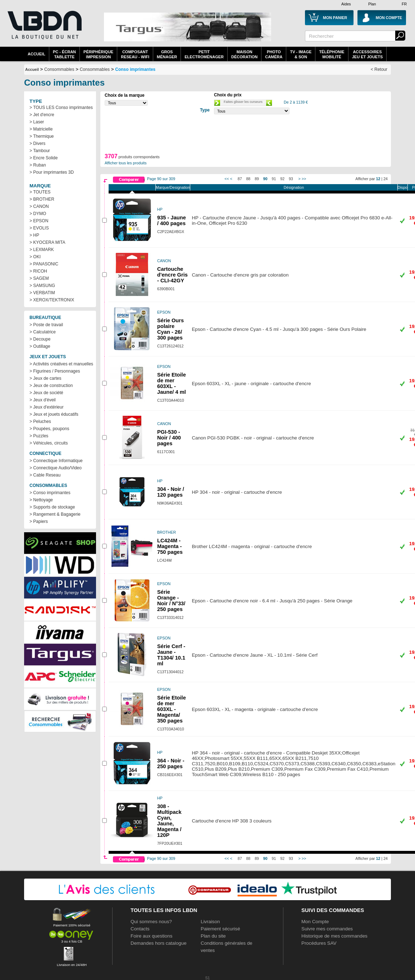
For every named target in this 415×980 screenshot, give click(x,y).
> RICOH (38, 271)
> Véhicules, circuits (49, 443)
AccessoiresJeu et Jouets (368, 54)
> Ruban (38, 165)
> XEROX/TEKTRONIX (52, 300)
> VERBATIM (42, 293)
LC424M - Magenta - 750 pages (170, 546)
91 (274, 179)
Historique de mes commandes (334, 936)
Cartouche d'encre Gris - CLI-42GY (172, 275)
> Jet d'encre (42, 115)
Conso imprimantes (135, 69)
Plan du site (213, 936)
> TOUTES (40, 192)
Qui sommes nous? (151, 922)
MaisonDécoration (244, 54)
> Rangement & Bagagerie (55, 514)
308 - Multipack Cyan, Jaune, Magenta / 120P (169, 821)
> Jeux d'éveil (43, 400)
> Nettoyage (41, 500)
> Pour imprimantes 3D (52, 172)
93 (291, 179)
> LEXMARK (42, 250)
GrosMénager (167, 54)
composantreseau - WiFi (135, 54)
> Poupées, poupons (49, 429)
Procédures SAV (319, 943)
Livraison (210, 922)
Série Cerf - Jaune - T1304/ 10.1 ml (171, 655)
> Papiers (39, 521)
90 (265, 179)
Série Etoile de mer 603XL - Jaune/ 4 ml (172, 383)
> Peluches (40, 421)
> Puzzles (39, 436)
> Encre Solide (44, 158)
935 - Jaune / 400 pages (172, 220)
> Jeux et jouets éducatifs (54, 414)
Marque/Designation (173, 187)
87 (240, 179)
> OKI (35, 257)
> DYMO (38, 214)
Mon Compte (315, 922)
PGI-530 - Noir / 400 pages (169, 438)
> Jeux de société (46, 393)
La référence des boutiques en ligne (44, 29)
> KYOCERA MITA (47, 242)
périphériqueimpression (98, 54)
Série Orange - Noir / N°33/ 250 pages (171, 601)
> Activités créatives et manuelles (61, 364)
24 (386, 179)
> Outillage (40, 346)
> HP (34, 235)
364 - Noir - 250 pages (171, 764)
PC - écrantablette (64, 54)
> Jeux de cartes (45, 378)
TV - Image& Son (301, 54)
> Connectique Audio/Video (56, 468)
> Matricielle (41, 129)
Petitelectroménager (204, 54)
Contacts (140, 929)
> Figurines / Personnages (55, 371)
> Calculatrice (43, 332)
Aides (346, 4)
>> (304, 179)
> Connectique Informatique (56, 461)
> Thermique (42, 136)
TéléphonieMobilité (332, 54)
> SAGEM (39, 278)
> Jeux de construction (51, 386)
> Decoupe (40, 339)
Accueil (37, 54)
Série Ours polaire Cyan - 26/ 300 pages (170, 329)
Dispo (403, 187)
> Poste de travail (46, 325)
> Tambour (40, 151)
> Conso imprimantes (50, 493)
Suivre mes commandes (327, 929)
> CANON (39, 206)
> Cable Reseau (45, 475)
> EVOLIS (39, 228)
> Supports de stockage (52, 507)
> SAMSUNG (42, 286)
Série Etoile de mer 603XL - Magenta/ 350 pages (172, 709)
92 (282, 179)
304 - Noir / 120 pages (171, 492)
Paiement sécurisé (220, 929)
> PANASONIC (44, 264)
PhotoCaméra (274, 54)
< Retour (379, 69)
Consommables (95, 69)
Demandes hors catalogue (159, 943)
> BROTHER (42, 199)
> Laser (37, 122)
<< (227, 179)
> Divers (37, 143)
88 (248, 179)
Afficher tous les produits (126, 163)
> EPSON (39, 221)
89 (257, 179)
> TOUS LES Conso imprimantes (61, 108)
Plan (372, 4)
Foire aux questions (151, 936)
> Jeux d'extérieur (47, 407)
